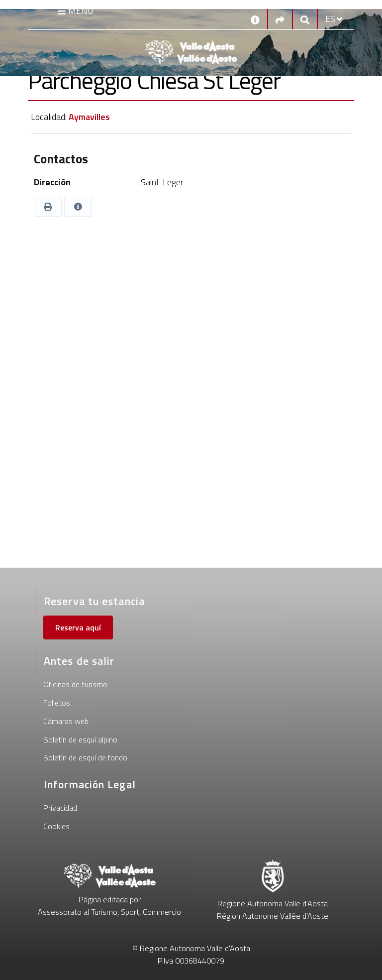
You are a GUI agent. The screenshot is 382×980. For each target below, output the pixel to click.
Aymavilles (89, 117)
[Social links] (280, 19)
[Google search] (305, 19)
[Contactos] (255, 19)
